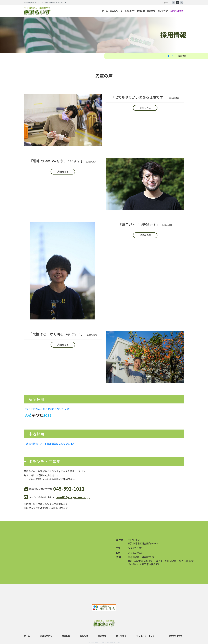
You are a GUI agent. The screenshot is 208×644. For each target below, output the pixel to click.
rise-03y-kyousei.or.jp (73, 497)
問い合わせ (163, 11)
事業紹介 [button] (129, 11)
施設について (116, 11)
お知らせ (141, 11)
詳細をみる (145, 108)
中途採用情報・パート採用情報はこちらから (49, 444)
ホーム (105, 11)
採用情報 (151, 11)
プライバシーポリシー (146, 636)
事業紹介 (66, 636)
